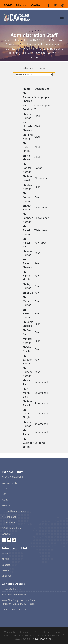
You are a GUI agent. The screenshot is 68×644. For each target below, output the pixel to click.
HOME (5, 553)
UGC (4, 494)
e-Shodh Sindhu (10, 523)
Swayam (6, 534)
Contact (6, 565)
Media (34, 5)
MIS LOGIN (8, 576)
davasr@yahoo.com (12, 589)
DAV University (9, 483)
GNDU (5, 489)
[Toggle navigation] (62, 17)
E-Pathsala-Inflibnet (12, 528)
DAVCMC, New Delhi (12, 477)
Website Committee (43, 639)
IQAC (8, 5)
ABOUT (5, 559)
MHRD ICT (7, 506)
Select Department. (34, 68)
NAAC (5, 500)
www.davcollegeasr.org (14, 595)
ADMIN (5, 570)
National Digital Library (14, 511)
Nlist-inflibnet (9, 517)
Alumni (20, 5)
